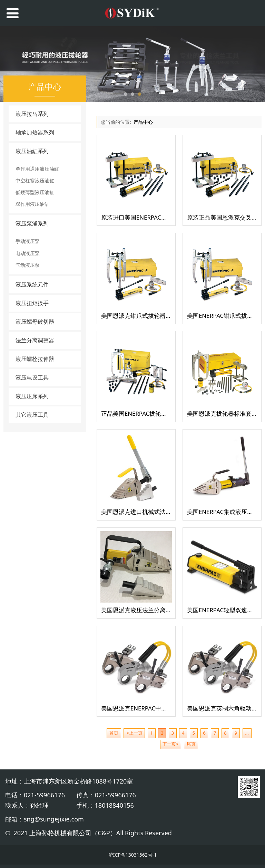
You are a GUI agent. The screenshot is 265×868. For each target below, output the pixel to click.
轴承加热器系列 (35, 132)
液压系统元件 (32, 284)
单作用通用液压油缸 (37, 169)
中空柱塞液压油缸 (35, 180)
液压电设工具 (32, 377)
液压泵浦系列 (32, 223)
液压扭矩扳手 (32, 303)
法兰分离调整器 (35, 340)
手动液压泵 (28, 241)
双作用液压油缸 (32, 204)
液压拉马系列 (32, 114)
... (247, 733)
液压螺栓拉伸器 (35, 359)
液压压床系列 (32, 396)
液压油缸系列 (32, 151)
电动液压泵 (28, 253)
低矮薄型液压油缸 (35, 192)
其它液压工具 (32, 415)
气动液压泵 (28, 265)
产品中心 (143, 122)
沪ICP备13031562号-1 (133, 855)
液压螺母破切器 (35, 322)
